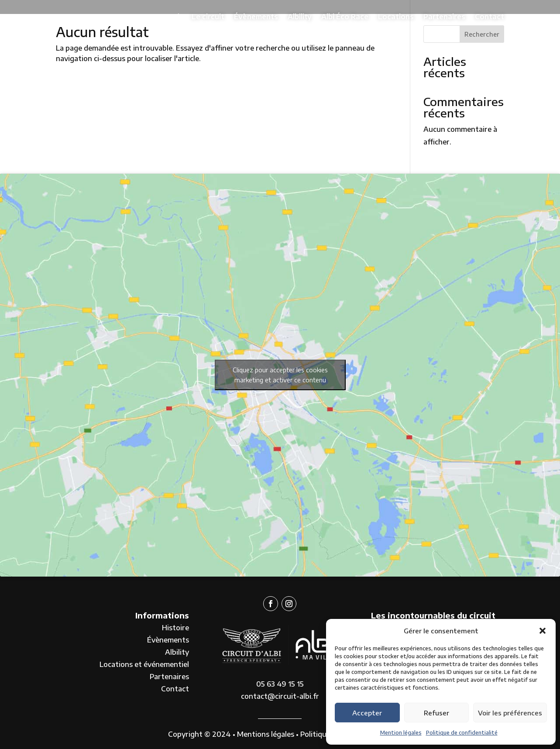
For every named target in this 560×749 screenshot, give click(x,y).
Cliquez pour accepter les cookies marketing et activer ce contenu (280, 375)
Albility (300, 17)
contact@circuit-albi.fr (280, 696)
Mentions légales (266, 734)
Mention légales (401, 733)
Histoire (175, 628)
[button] (543, 631)
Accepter (367, 713)
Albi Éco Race (345, 17)
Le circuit (208, 17)
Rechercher (482, 34)
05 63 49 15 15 (280, 684)
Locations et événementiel (144, 664)
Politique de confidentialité (462, 733)
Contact (490, 17)
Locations (396, 17)
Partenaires (444, 17)
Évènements (256, 17)
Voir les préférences (510, 713)
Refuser (436, 713)
